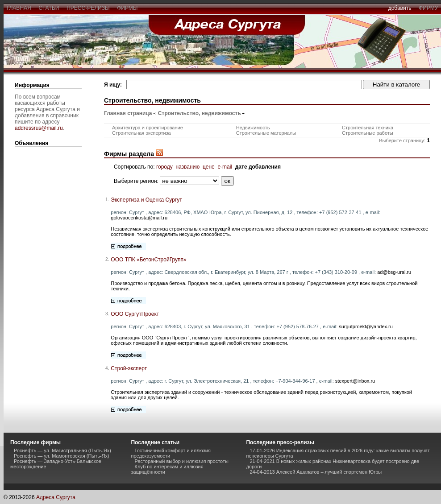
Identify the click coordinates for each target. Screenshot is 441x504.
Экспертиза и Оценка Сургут (146, 200)
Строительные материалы (266, 133)
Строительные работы (368, 133)
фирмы (128, 8)
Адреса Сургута (56, 497)
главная (19, 8)
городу (164, 167)
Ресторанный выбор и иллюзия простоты (181, 461)
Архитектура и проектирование (148, 128)
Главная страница (128, 113)
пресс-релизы (88, 8)
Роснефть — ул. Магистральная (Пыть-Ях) (62, 450)
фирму (428, 8)
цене (209, 167)
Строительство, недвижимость (200, 113)
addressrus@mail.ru (39, 128)
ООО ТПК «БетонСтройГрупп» (148, 260)
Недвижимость (253, 128)
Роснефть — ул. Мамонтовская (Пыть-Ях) (62, 456)
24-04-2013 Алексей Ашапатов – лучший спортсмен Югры (316, 472)
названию (187, 167)
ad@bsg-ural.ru (394, 272)
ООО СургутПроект (135, 314)
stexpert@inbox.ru (355, 381)
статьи (49, 8)
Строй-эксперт (129, 368)
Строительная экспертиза (141, 133)
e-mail (225, 167)
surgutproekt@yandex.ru (366, 326)
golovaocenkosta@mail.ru (139, 218)
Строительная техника (368, 128)
